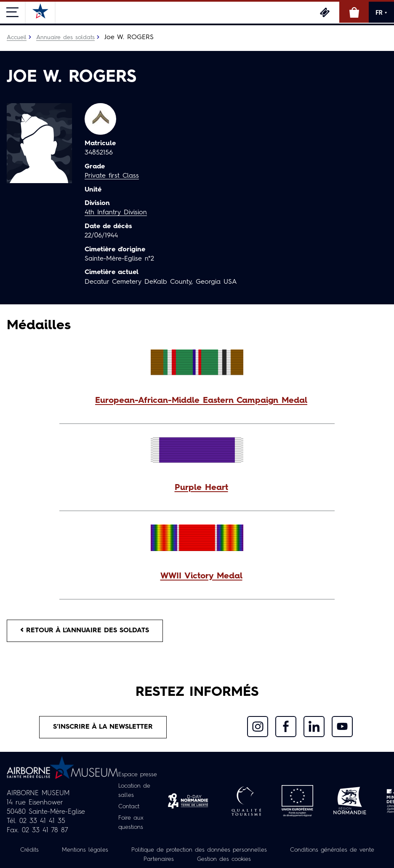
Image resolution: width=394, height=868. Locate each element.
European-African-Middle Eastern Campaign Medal (201, 401)
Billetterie (325, 12)
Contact (129, 807)
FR (381, 13)
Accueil (17, 37)
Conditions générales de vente (332, 850)
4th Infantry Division (116, 213)
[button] (197, 401)
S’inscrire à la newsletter (103, 727)
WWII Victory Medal (201, 576)
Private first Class (112, 176)
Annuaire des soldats (65, 37)
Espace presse (138, 775)
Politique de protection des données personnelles (199, 850)
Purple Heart (201, 488)
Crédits (29, 850)
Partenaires (159, 859)
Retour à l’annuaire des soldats (85, 631)
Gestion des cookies (224, 859)
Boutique (354, 12)
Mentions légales (85, 850)
